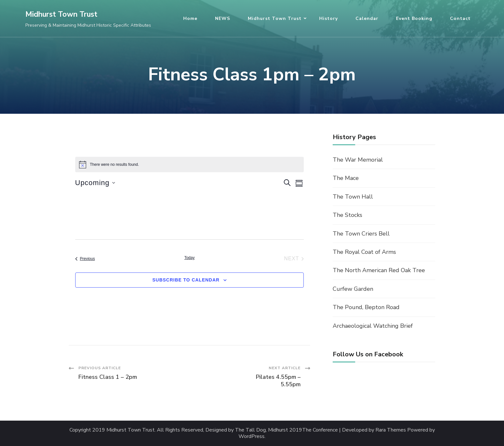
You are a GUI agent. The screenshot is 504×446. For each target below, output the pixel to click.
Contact (460, 18)
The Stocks (347, 215)
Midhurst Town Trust (61, 14)
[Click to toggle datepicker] (95, 183)
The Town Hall (353, 197)
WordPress (252, 437)
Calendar (367, 18)
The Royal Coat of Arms (364, 252)
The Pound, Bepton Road (366, 307)
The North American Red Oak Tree (379, 270)
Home (190, 18)
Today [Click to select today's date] (189, 258)
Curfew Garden (353, 289)
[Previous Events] (85, 259)
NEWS (223, 18)
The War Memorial (358, 160)
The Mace (346, 178)
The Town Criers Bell (361, 234)
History (328, 18)
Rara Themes (391, 430)
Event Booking (414, 18)
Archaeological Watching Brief (373, 326)
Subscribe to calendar (186, 280)
